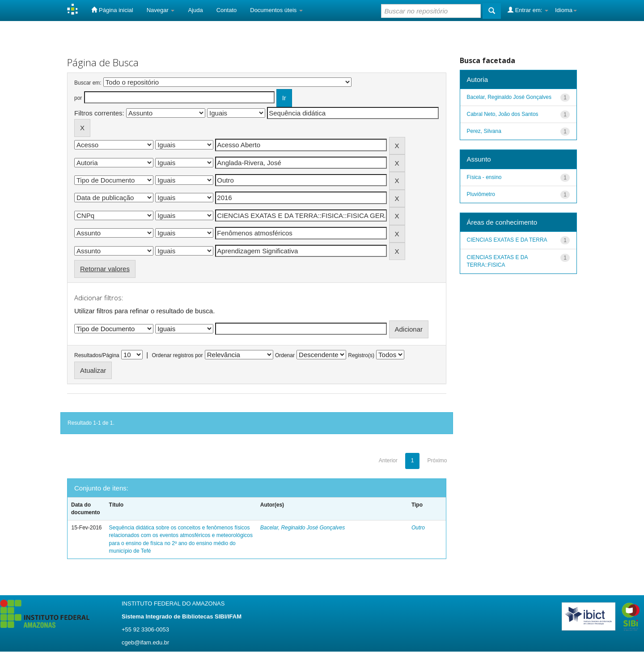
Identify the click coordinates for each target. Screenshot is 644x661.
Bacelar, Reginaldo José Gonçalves (303, 528)
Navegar (161, 10)
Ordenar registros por (177, 355)
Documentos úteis (276, 10)
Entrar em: (528, 10)
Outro (418, 528)
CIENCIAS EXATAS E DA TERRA (507, 240)
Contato (227, 10)
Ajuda (195, 10)
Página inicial (112, 10)
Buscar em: (88, 83)
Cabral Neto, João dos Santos (503, 114)
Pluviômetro (481, 194)
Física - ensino (484, 177)
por (78, 98)
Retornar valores (105, 269)
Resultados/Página (97, 355)
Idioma (566, 10)
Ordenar (285, 355)
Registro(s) (361, 355)
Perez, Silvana (484, 131)
